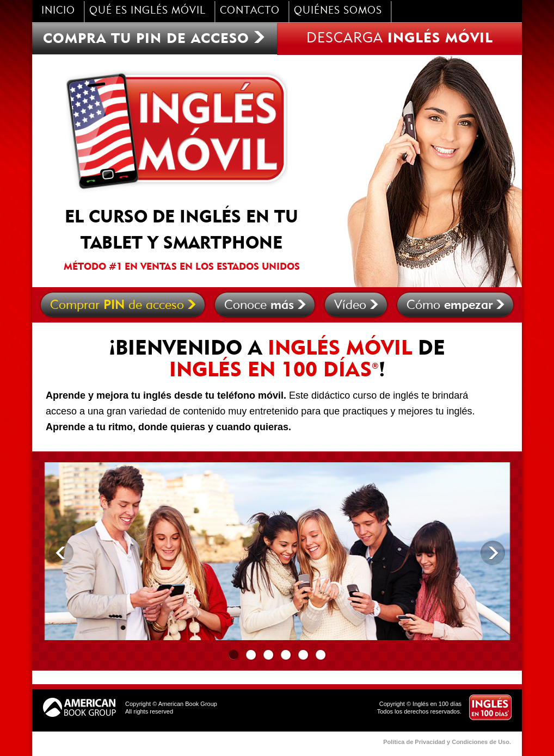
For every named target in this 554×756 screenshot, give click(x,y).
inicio (58, 11)
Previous (61, 553)
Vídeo (356, 305)
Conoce (265, 305)
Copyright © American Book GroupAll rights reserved (171, 708)
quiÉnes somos (338, 11)
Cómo (456, 305)
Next (493, 553)
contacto (250, 11)
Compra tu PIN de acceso (155, 38)
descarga (400, 37)
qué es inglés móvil (147, 11)
